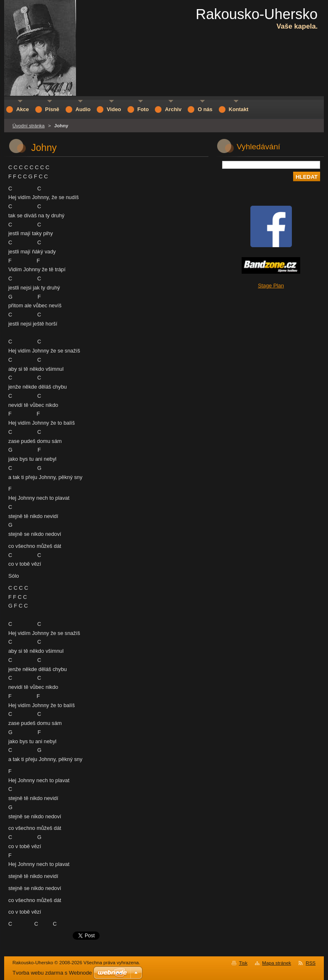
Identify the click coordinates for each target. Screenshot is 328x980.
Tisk (243, 963)
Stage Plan (271, 286)
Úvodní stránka (28, 126)
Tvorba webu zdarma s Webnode (52, 973)
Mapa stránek (277, 963)
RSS (311, 963)
